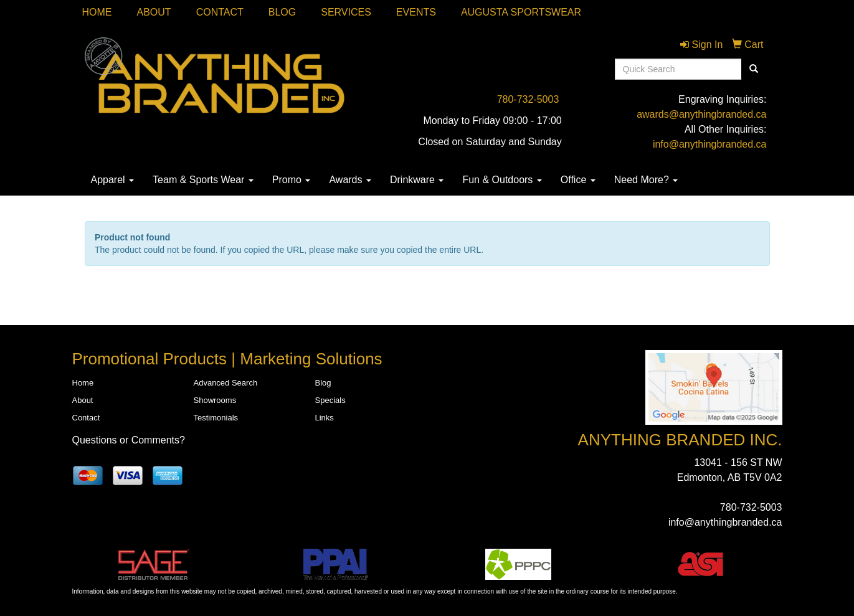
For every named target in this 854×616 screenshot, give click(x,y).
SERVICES (346, 12)
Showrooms (215, 400)
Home (97, 12)
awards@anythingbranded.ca (701, 114)
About (154, 12)
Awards (350, 180)
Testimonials (216, 418)
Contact (220, 12)
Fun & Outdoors (502, 180)
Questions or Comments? (129, 440)
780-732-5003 (528, 99)
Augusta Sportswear (521, 12)
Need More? (646, 180)
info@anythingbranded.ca (710, 144)
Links (325, 418)
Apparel (113, 180)
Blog (282, 12)
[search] (754, 69)
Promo (292, 180)
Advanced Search (226, 383)
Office (578, 180)
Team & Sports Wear (203, 180)
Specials (330, 400)
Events (416, 12)
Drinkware (417, 180)
